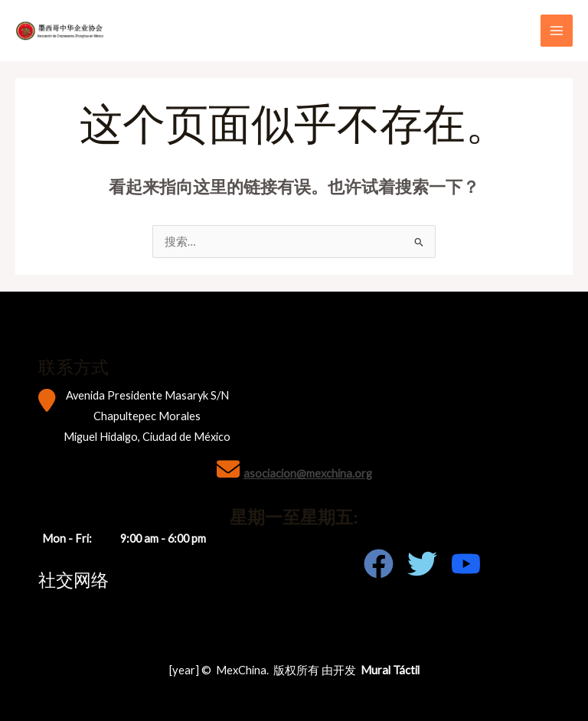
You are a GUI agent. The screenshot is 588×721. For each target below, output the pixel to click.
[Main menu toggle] (557, 31)
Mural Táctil (390, 670)
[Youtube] (466, 564)
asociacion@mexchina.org (308, 473)
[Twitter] (422, 564)
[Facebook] (379, 564)
